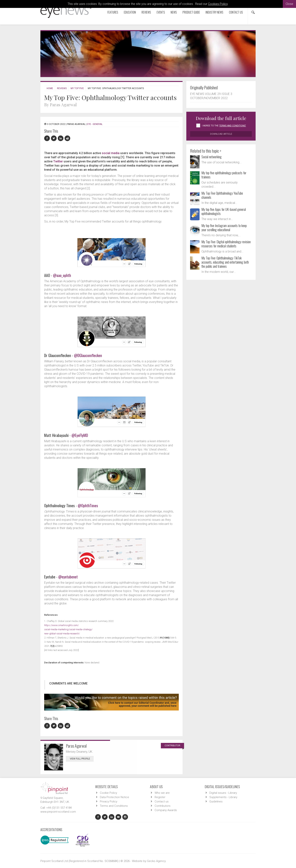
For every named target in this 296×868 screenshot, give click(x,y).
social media (111, 153)
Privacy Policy (109, 801)
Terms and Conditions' (233, 126)
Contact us (236, 12)
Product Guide (191, 12)
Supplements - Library (223, 797)
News (174, 12)
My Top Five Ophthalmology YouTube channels (222, 195)
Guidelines (216, 801)
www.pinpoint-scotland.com (58, 812)
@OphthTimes (88, 506)
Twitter (58, 161)
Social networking (212, 157)
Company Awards (166, 810)
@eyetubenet (68, 577)
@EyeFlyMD (80, 435)
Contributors (163, 806)
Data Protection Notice (114, 797)
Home (50, 88)
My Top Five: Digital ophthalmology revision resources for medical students (226, 244)
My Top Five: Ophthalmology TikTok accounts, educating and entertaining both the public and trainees (225, 262)
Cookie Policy (108, 793)
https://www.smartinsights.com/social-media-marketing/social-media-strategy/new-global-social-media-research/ (68, 629)
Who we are (162, 793)
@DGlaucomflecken (88, 355)
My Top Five (77, 88)
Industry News (214, 12)
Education (130, 12)
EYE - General (95, 124)
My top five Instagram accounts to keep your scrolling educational (224, 228)
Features (113, 12)
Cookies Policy (218, 4)
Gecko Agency (156, 861)
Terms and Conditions (114, 806)
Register (160, 797)
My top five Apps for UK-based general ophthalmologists (224, 211)
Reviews (146, 12)
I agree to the (224, 126)
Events (161, 12)
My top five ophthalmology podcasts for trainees (224, 175)
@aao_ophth (62, 275)
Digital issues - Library (223, 793)
